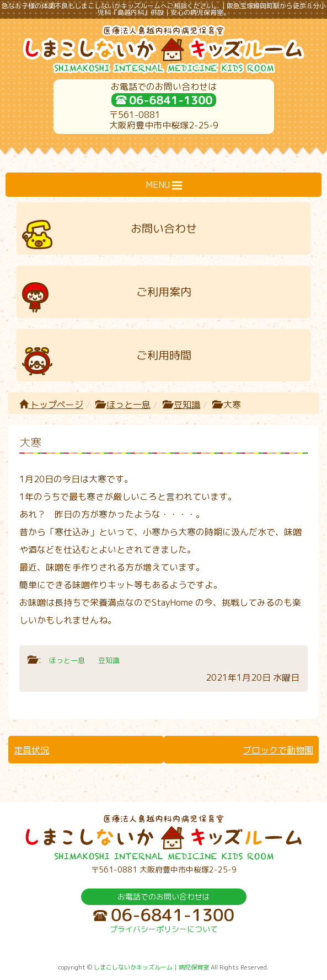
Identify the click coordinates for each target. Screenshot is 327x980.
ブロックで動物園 (278, 750)
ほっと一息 (128, 405)
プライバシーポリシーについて (164, 929)
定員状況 (31, 750)
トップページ (51, 405)
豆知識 (187, 405)
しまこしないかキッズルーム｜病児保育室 (151, 967)
